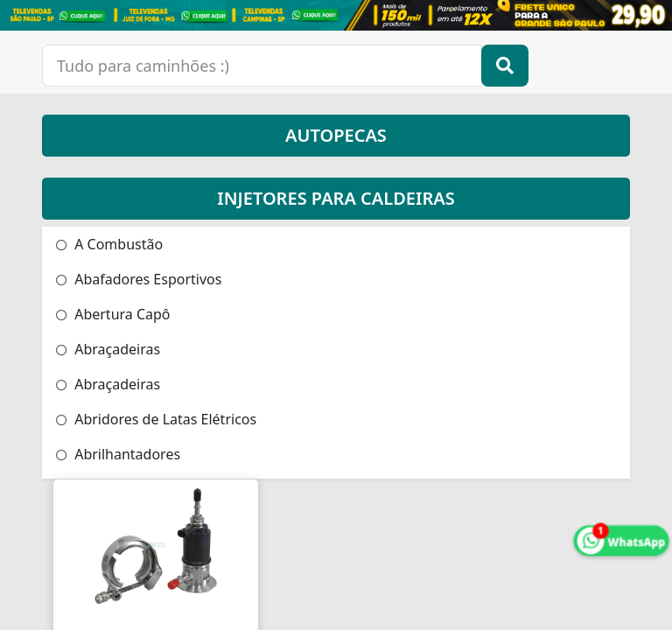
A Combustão (109, 244)
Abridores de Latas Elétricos (156, 419)
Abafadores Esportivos (139, 279)
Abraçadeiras (108, 349)
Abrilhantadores (118, 454)
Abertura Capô (113, 314)
